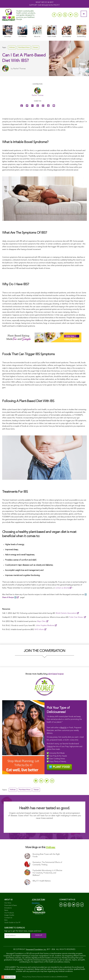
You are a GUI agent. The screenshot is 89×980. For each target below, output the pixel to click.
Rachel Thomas (19, 69)
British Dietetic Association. (66, 613)
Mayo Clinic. (42, 621)
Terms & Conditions (50, 977)
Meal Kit (63, 728)
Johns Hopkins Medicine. (45, 626)
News (6, 910)
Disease (35, 47)
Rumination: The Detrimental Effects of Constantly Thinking (47, 864)
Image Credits (9, 915)
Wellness (12, 47)
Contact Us (8, 918)
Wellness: (51, 847)
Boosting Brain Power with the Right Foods (46, 855)
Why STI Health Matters (42, 881)
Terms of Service (37, 977)
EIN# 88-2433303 (62, 977)
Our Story (8, 903)
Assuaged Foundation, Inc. (36, 949)
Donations (8, 908)
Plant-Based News (24, 47)
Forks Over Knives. (76, 617)
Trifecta (50, 747)
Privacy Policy (27, 977)
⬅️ (9, 598)
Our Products (9, 913)
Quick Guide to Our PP (12, 923)
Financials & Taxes (11, 905)
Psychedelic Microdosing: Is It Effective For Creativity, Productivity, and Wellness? (47, 873)
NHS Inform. (39, 630)
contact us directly (62, 588)
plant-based (52, 674)
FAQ (6, 920)
